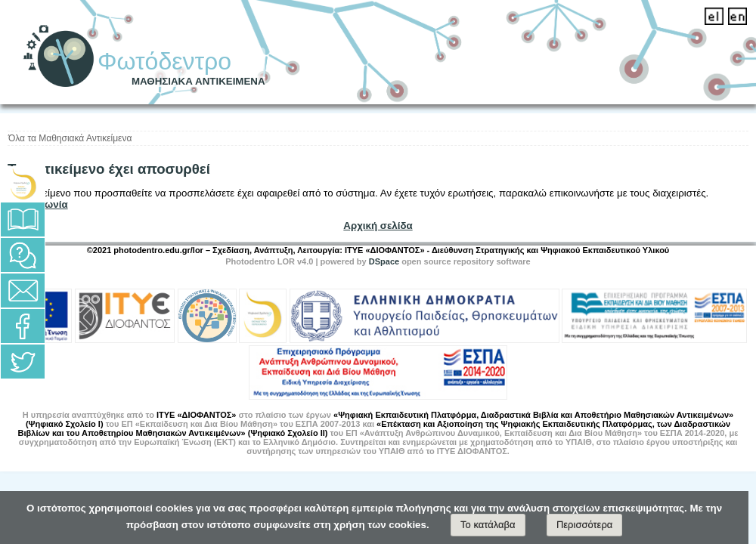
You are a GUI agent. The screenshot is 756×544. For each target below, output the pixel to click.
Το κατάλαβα (488, 525)
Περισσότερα (584, 525)
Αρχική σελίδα (378, 226)
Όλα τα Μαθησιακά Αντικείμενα (70, 138)
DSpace (384, 261)
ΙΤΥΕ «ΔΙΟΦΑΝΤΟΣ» (197, 415)
